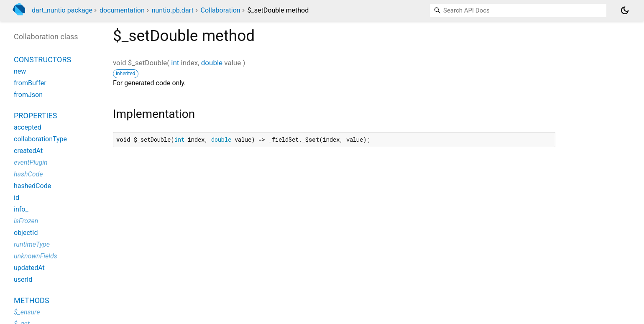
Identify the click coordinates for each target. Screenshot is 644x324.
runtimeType (32, 244)
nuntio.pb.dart (173, 10)
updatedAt (29, 268)
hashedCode (32, 186)
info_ (21, 209)
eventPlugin (31, 162)
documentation (122, 10)
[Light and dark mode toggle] (625, 10)
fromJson (28, 95)
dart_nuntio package (62, 10)
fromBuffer (30, 83)
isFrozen (26, 221)
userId (23, 279)
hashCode (28, 174)
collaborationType (40, 139)
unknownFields (36, 256)
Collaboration (221, 10)
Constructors (42, 60)
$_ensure (27, 312)
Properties (35, 116)
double (212, 63)
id (17, 198)
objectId (26, 233)
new (20, 71)
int (175, 63)
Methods (32, 300)
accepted (28, 127)
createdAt (28, 151)
